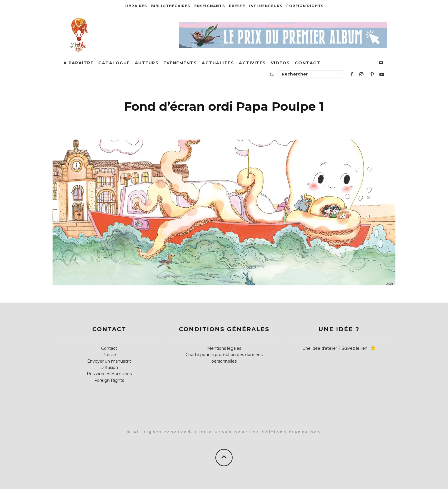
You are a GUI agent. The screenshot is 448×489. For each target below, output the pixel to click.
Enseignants (210, 6)
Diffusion (109, 367)
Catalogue (114, 63)
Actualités (218, 63)
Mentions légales (224, 348)
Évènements (180, 63)
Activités (252, 63)
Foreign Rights (305, 6)
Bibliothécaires (171, 6)
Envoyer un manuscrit (109, 361)
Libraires (136, 6)
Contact (308, 63)
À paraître (78, 63)
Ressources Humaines (109, 374)
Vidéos (280, 63)
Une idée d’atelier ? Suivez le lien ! (336, 348)
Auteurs (147, 63)
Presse (237, 6)
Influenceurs (266, 6)
